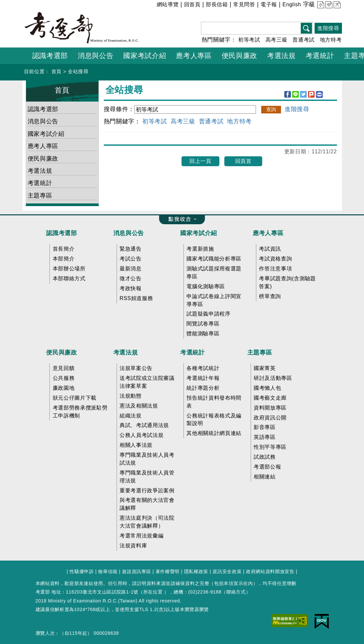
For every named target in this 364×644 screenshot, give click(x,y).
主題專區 (40, 196)
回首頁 (192, 4)
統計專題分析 (203, 388)
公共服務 (64, 378)
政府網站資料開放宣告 (270, 571)
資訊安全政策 (227, 571)
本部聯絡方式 (69, 278)
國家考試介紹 (46, 134)
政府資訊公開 (270, 418)
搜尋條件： (119, 109)
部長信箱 (217, 4)
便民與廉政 (43, 159)
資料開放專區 (270, 408)
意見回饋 (64, 368)
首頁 (56, 71)
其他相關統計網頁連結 (214, 433)
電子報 (269, 4)
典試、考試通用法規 (144, 425)
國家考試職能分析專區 (214, 259)
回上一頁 (200, 161)
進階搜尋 (328, 28)
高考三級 (277, 40)
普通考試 (304, 40)
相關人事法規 (136, 445)
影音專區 (265, 427)
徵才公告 (131, 278)
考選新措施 (200, 249)
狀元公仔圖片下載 (75, 398)
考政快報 (131, 288)
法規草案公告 (136, 368)
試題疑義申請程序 (208, 314)
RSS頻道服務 (136, 298)
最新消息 (131, 269)
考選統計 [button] (320, 56)
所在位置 (153, 592)
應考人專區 (43, 146)
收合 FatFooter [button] (180, 220)
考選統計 (40, 183)
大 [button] (336, 5)
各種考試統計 (203, 368)
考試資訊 (270, 249)
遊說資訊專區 (136, 571)
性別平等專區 (270, 447)
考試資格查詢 (275, 259)
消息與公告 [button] (96, 56)
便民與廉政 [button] (239, 56)
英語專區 (265, 437)
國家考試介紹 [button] (145, 56)
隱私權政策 (196, 571)
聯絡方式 (236, 592)
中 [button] (328, 5)
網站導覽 (168, 4)
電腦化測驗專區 (206, 286)
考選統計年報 (203, 378)
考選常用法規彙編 (141, 536)
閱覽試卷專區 (203, 324)
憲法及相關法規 (139, 406)
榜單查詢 (270, 296)
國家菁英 (265, 368)
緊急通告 (131, 249)
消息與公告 (43, 121)
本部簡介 (64, 259)
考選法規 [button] (281, 56)
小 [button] (320, 5)
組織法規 (131, 416)
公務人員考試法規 (141, 435)
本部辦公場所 (69, 269)
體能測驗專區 (203, 334)
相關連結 (265, 477)
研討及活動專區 (273, 378)
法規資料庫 (133, 546)
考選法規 (40, 171)
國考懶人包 (267, 388)
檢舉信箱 (108, 571)
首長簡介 (64, 249)
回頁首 (243, 161)
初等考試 (249, 40)
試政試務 (265, 457)
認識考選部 (43, 109)
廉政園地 (64, 388)
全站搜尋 (78, 71)
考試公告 (131, 259)
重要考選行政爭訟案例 (147, 491)
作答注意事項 (275, 269)
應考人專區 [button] (194, 56)
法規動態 (131, 396)
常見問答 (244, 4)
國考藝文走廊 (270, 398)
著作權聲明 (168, 571)
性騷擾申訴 (82, 571)
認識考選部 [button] (50, 56)
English (292, 4)
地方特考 (331, 40)
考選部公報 (267, 467)
